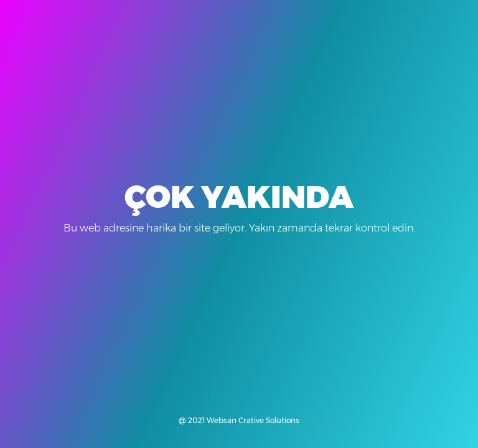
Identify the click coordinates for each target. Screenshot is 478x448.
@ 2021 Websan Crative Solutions (239, 420)
